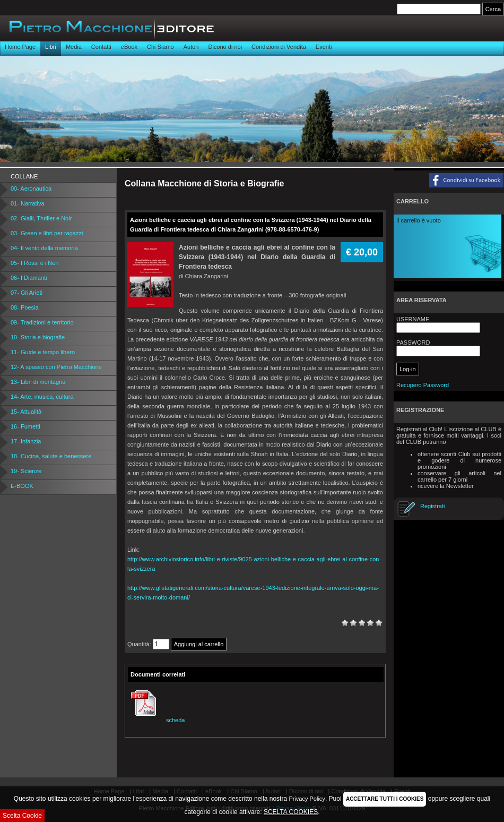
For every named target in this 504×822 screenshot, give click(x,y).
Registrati (432, 506)
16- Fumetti (25, 426)
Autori (191, 47)
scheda (156, 720)
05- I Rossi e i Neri (34, 263)
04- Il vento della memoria (44, 248)
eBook (129, 47)
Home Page (20, 47)
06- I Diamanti (29, 278)
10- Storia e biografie (38, 337)
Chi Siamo (160, 47)
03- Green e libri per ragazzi (47, 233)
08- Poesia (25, 307)
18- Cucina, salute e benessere (51, 456)
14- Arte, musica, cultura (42, 397)
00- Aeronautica (31, 189)
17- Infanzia (26, 441)
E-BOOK (22, 486)
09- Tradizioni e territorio (42, 322)
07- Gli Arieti (27, 293)
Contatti (101, 47)
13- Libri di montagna (38, 382)
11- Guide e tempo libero (43, 352)
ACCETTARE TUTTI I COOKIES (385, 799)
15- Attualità (26, 412)
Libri (51, 47)
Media (74, 47)
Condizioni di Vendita (279, 47)
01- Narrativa (28, 203)
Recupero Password (423, 385)
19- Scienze (26, 471)
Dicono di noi (225, 47)
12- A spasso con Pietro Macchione (56, 367)
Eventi (324, 47)
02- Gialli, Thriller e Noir (41, 218)
